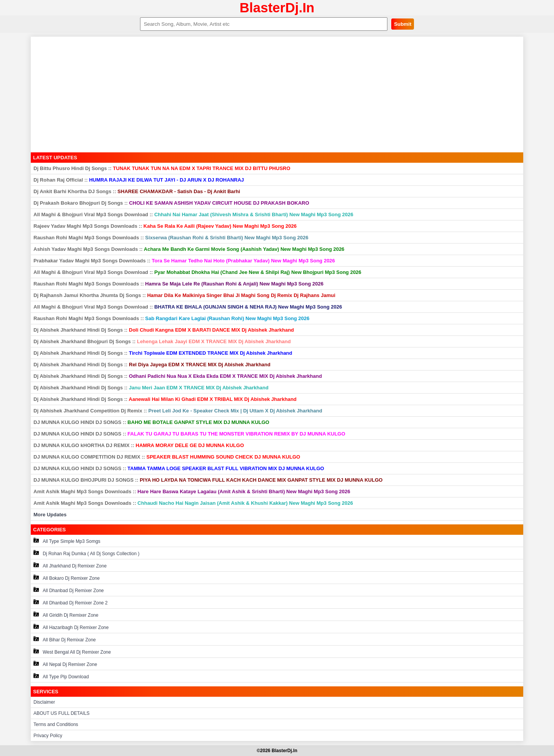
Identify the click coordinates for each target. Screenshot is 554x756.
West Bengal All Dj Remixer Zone (72, 652)
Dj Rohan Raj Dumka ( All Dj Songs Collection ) (86, 553)
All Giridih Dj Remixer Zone (66, 615)
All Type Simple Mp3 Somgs (67, 541)
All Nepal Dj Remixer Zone (65, 664)
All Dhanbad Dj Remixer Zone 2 (71, 602)
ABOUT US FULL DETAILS (62, 713)
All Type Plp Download (61, 676)
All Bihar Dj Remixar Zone (65, 639)
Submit (403, 24)
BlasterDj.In (277, 8)
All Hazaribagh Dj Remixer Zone (71, 627)
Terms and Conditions (56, 724)
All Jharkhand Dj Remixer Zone (70, 565)
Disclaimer (44, 702)
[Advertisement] (277, 95)
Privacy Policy (48, 736)
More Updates (50, 515)
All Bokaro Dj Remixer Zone (67, 578)
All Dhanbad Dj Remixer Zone (69, 590)
